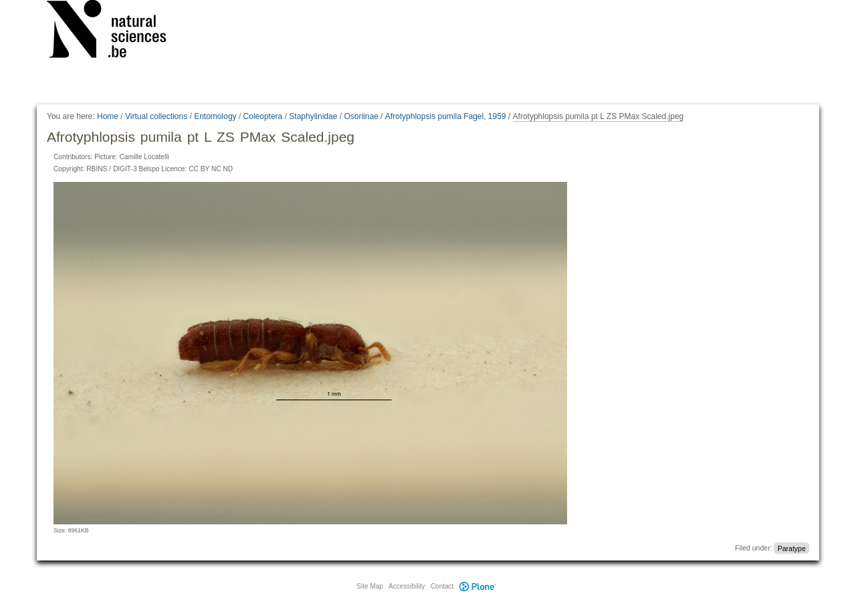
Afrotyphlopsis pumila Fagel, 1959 (446, 116)
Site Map (369, 586)
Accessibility (407, 586)
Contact (442, 586)
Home (108, 116)
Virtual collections (156, 116)
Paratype (792, 548)
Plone (477, 586)
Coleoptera (263, 116)
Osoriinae (361, 116)
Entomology (215, 116)
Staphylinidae (313, 116)
